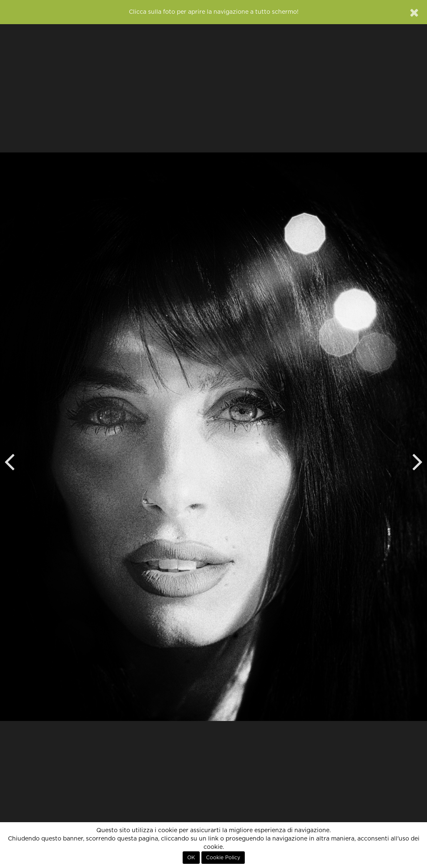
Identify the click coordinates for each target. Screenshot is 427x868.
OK (191, 858)
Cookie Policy (223, 858)
